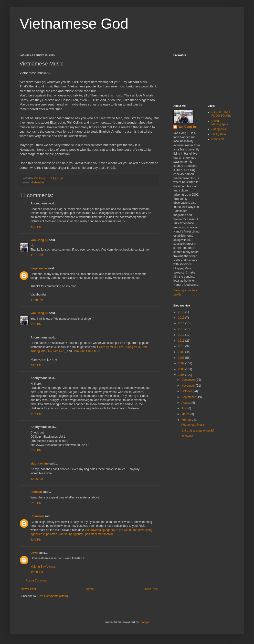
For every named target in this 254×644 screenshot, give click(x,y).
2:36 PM (36, 324)
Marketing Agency (71, 534)
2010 (182, 346)
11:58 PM (37, 300)
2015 (182, 318)
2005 (182, 375)
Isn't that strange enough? (198, 431)
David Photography (220, 123)
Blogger (144, 622)
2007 (182, 363)
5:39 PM (36, 227)
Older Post (151, 589)
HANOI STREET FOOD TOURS (222, 114)
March (186, 414)
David (35, 553)
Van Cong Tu (39, 240)
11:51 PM (37, 255)
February (188, 420)
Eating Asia (219, 129)
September (189, 397)
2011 (182, 341)
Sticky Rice (219, 134)
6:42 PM (36, 540)
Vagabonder (39, 268)
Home (90, 589)
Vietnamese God (74, 24)
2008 (182, 358)
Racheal (36, 492)
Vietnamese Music (193, 425)
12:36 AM (37, 479)
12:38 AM (37, 572)
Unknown (37, 516)
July (185, 408)
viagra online (40, 464)
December (189, 380)
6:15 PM (36, 414)
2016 (182, 312)
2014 (182, 323)
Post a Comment (37, 581)
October (187, 391)
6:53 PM (36, 450)
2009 (182, 352)
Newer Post (28, 589)
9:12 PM (36, 503)
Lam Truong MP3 (129, 347)
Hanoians (187, 436)
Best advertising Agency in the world (107, 530)
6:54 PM (36, 365)
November (189, 386)
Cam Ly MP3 (107, 347)
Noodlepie (218, 139)
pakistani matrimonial (99, 534)
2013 (182, 329)
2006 (182, 369)
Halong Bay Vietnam (44, 567)
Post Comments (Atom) (53, 596)
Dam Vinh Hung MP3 (86, 351)
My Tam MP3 (57, 351)
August (186, 403)
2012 (182, 335)
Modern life (37, 182)
